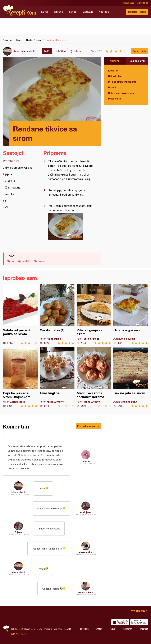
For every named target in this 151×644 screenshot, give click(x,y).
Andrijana (86, 512)
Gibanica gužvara (131, 314)
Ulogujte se (143, 3)
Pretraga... (119, 12)
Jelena (86, 461)
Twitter (98, 629)
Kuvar (45, 12)
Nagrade (104, 12)
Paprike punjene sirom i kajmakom (20, 377)
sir (13, 261)
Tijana (19, 532)
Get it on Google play (139, 622)
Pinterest (144, 629)
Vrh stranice (138, 611)
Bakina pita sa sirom (131, 377)
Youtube (112, 629)
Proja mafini (115, 99)
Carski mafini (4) (57, 314)
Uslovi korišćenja (44, 629)
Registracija (128, 3)
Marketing (58, 629)
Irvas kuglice (57, 377)
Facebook (84, 629)
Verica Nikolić (86, 592)
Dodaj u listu (140, 51)
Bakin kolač (115, 76)
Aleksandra (86, 552)
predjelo (26, 261)
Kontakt (68, 629)
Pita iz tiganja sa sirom (94, 314)
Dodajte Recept (137, 12)
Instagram (128, 629)
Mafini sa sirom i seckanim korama (94, 377)
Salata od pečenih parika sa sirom (20, 314)
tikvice (42, 261)
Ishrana (59, 12)
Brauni (112, 87)
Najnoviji (115, 61)
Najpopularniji (137, 61)
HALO (22, 634)
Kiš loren (113, 71)
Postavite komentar (88, 426)
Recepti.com (20, 11)
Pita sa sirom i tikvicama (122, 82)
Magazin (88, 12)
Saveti (73, 12)
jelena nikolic (28, 51)
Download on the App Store (120, 622)
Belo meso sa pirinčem (121, 93)
